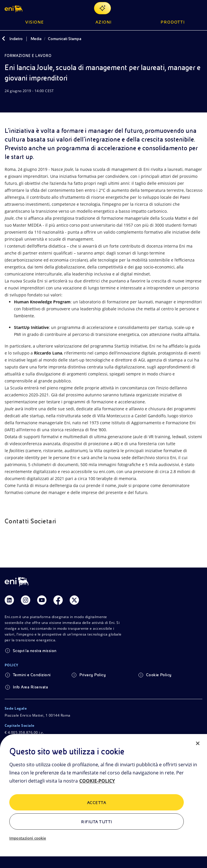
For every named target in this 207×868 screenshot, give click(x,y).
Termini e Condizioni (32, 675)
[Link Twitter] (74, 600)
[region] (103, 801)
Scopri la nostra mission (35, 651)
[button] (14, 8)
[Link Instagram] (26, 600)
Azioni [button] (103, 22)
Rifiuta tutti (96, 822)
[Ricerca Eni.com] (185, 8)
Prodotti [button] (173, 22)
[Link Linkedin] (9, 600)
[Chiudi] (198, 743)
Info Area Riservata (30, 687)
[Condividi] (22, 102)
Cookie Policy (159, 675)
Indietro (16, 39)
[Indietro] (3, 39)
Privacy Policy (92, 675)
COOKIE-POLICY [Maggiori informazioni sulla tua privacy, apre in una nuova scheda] (97, 781)
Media (36, 39)
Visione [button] (35, 22)
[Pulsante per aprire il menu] (199, 8)
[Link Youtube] (42, 600)
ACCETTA (97, 803)
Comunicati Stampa (65, 39)
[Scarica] (8, 102)
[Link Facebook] (58, 600)
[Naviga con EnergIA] (102, 8)
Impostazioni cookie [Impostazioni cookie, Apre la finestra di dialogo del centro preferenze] (28, 838)
